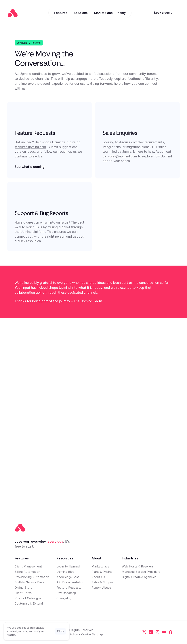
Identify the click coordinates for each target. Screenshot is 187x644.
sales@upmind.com (123, 156)
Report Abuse (101, 588)
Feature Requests (69, 588)
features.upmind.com (30, 147)
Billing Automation (27, 572)
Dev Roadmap (66, 593)
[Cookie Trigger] (92, 634)
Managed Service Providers (141, 572)
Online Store (23, 588)
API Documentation (70, 582)
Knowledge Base (68, 577)
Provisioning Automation (32, 577)
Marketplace (100, 566)
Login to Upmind (68, 566)
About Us (98, 577)
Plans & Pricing (102, 572)
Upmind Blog (65, 572)
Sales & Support (103, 582)
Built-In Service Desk (29, 582)
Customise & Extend (29, 603)
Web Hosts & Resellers (138, 566)
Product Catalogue (28, 598)
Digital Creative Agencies (139, 577)
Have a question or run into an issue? (42, 222)
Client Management (28, 566)
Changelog (64, 598)
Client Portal (23, 593)
